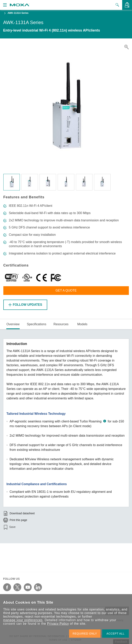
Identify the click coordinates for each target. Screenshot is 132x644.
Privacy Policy (58, 624)
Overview (13, 324)
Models (82, 324)
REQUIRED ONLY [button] (85, 634)
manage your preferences (23, 620)
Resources (61, 324)
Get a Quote (66, 290)
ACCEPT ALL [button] (115, 634)
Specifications (36, 324)
